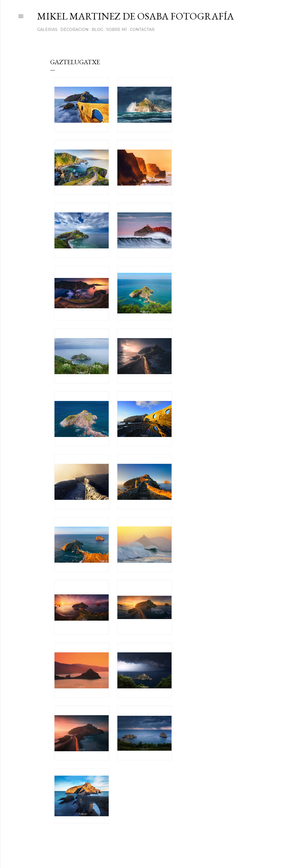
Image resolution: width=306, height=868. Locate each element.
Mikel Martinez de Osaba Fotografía (136, 16)
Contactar (142, 30)
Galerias (47, 30)
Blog (97, 30)
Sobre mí (117, 30)
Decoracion (75, 30)
